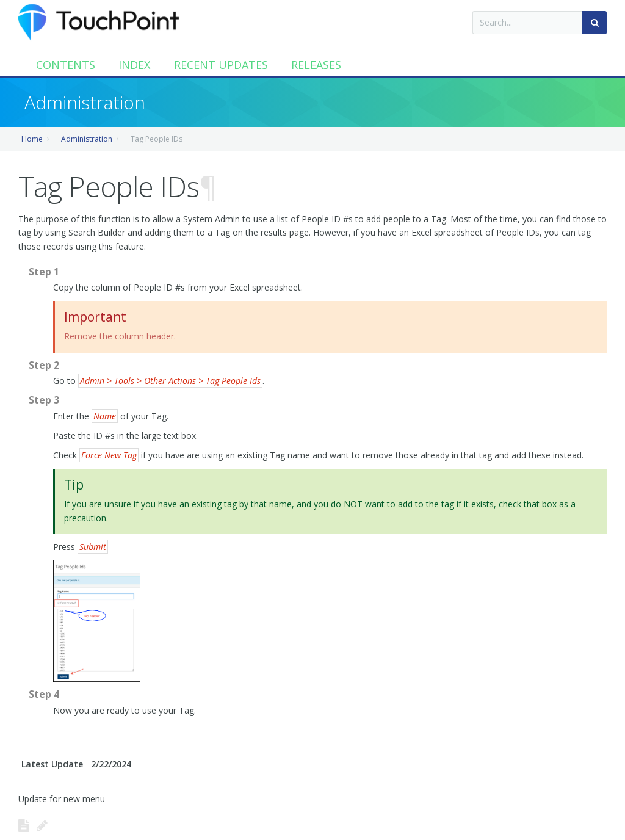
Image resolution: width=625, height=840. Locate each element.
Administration (87, 139)
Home (32, 139)
